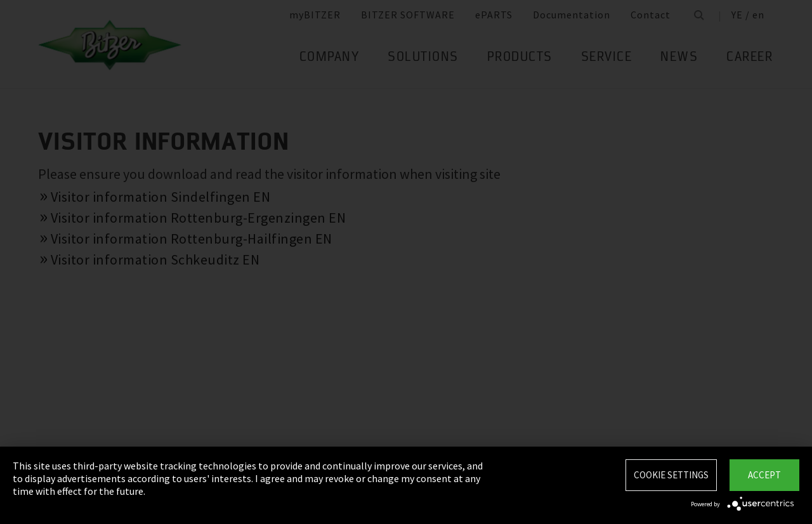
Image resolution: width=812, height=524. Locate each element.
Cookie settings (671, 475)
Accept (764, 475)
